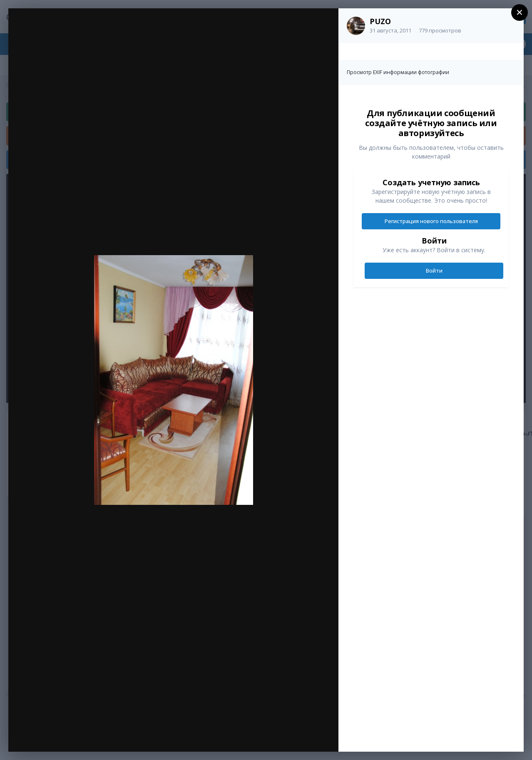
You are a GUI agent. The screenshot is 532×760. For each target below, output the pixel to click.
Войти (434, 271)
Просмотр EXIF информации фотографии (398, 72)
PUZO (380, 21)
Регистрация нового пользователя (431, 221)
